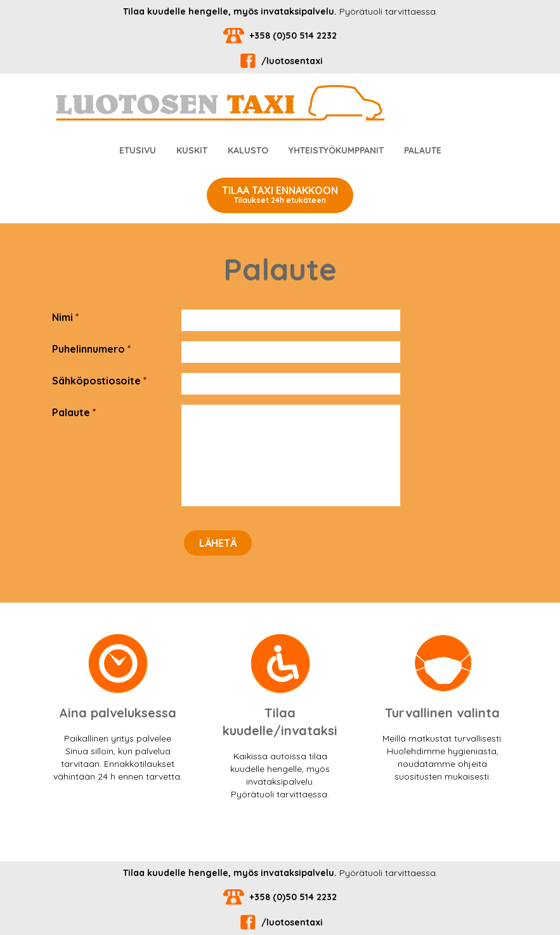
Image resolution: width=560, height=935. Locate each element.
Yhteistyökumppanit (336, 150)
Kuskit (192, 150)
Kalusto (248, 150)
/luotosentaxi (280, 61)
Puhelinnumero (92, 349)
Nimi (66, 317)
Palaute (423, 150)
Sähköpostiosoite (100, 381)
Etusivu (138, 150)
